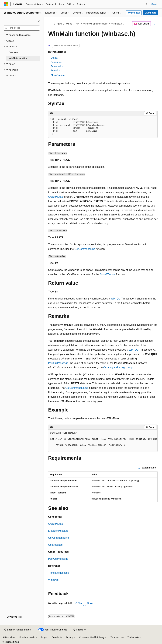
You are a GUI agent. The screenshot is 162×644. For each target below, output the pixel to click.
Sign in (155, 4)
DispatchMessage (58, 531)
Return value (57, 66)
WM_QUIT (117, 299)
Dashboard (150, 13)
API (78, 24)
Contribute (57, 637)
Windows (53, 580)
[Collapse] (39, 21)
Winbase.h (117, 24)
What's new (134, 13)
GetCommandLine (85, 249)
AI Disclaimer (9, 637)
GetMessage (55, 545)
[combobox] (22, 28)
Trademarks (133, 637)
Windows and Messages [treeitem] (18, 35)
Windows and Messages (95, 24)
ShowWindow (108, 274)
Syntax (54, 58)
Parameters (56, 62)
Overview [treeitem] (14, 52)
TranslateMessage (59, 573)
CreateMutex (55, 197)
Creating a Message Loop (118, 368)
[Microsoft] (6, 4)
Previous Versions (28, 637)
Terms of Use (117, 637)
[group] (103, 441)
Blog (43, 637)
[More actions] (155, 24)
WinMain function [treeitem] (18, 58)
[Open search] (147, 4)
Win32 (69, 24)
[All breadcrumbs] (51, 24)
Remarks (55, 70)
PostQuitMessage (58, 363)
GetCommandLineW (77, 388)
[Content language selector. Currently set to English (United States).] (18, 630)
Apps (59, 24)
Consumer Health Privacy (92, 637)
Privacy (69, 637)
